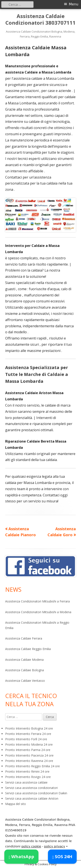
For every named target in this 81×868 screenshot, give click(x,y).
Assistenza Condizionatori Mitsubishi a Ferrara (37, 601)
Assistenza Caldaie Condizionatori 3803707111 (40, 20)
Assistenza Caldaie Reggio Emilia (28, 649)
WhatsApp (21, 857)
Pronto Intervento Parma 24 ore (28, 750)
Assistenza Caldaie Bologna (25, 670)
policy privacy (55, 846)
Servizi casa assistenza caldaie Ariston (32, 798)
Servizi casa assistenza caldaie (26, 782)
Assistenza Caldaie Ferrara (24, 638)
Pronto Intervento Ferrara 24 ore (28, 734)
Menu (74, 4)
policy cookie (31, 846)
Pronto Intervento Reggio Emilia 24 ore (33, 766)
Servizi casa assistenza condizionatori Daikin (36, 793)
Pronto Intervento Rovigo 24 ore (28, 777)
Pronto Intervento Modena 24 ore (29, 744)
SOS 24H (62, 857)
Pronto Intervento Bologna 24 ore (29, 728)
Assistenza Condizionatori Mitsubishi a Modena (38, 612)
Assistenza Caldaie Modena (24, 660)
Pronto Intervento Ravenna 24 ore (29, 761)
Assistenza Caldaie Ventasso (25, 681)
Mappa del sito (16, 804)
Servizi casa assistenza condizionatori (31, 788)
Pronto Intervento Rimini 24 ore (27, 771)
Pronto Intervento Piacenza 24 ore (29, 755)
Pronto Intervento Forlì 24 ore (26, 739)
